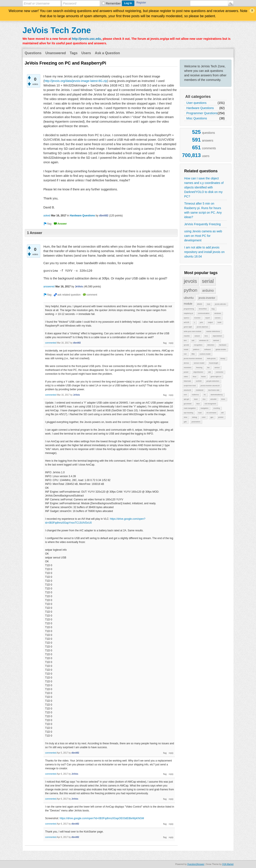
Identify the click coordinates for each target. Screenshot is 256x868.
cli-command (211, 413)
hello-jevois (211, 358)
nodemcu (195, 395)
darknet (216, 340)
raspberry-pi (189, 313)
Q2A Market (228, 864)
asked (47, 216)
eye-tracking (189, 413)
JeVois (79, 287)
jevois (190, 281)
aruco (200, 304)
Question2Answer (196, 864)
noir (185, 354)
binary (223, 358)
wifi (222, 413)
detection (211, 345)
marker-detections (213, 331)
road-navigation (190, 408)
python (191, 290)
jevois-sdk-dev (221, 304)
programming (189, 309)
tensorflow (203, 309)
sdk (209, 372)
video (186, 377)
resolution (188, 368)
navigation (204, 408)
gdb (185, 422)
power (186, 372)
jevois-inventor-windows (193, 358)
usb (193, 340)
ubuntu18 (187, 390)
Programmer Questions (202, 113)
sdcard (197, 336)
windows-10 (204, 340)
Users (86, 53)
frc (205, 395)
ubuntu (189, 298)
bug (213, 309)
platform (196, 349)
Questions (33, 53)
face (198, 404)
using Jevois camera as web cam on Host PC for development (203, 236)
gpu (212, 417)
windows (218, 313)
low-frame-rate (214, 390)
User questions (196, 103)
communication (204, 313)
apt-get (187, 399)
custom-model (205, 354)
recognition (198, 345)
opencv (187, 318)
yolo (201, 322)
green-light (188, 327)
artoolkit (213, 399)
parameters (196, 422)
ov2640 (199, 381)
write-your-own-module (193, 331)
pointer (221, 417)
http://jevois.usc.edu (86, 39)
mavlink (187, 336)
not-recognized (210, 404)
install (186, 349)
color (204, 417)
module (188, 304)
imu (204, 399)
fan (208, 368)
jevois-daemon (202, 327)
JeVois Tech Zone (57, 30)
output (210, 322)
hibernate (187, 381)
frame (203, 377)
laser (196, 399)
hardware (223, 345)
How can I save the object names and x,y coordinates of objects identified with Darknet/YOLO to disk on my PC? (204, 187)
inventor (197, 318)
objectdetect (217, 336)
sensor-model (199, 363)
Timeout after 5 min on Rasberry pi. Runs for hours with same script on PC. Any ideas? (203, 210)
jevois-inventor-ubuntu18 (210, 386)
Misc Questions (197, 118)
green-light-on (216, 377)
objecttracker (198, 372)
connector (220, 372)
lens (206, 336)
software (207, 349)
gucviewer (188, 404)
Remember (113, 3)
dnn (185, 340)
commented (51, 343)
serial (208, 281)
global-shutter (221, 349)
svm (185, 395)
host (209, 304)
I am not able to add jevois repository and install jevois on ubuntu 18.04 (205, 252)
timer (223, 399)
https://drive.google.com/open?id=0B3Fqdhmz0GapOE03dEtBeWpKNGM (102, 818)
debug (194, 417)
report (207, 318)
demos (186, 363)
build (219, 322)
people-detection (213, 381)
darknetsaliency (217, 395)
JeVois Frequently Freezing (203, 224)
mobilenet (200, 390)
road (200, 413)
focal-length (214, 363)
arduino (208, 291)
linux (194, 377)
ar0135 (187, 322)
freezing (199, 368)
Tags (74, 53)
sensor (217, 368)
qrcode (186, 345)
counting (217, 408)
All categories (198, 97)
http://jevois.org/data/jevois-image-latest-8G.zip (76, 81)
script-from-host (190, 386)
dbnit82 (104, 216)
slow (186, 417)
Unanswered (56, 53)
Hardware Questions (200, 108)
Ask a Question (107, 53)
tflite (193, 354)
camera (218, 318)
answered (49, 287)
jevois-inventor (207, 298)
